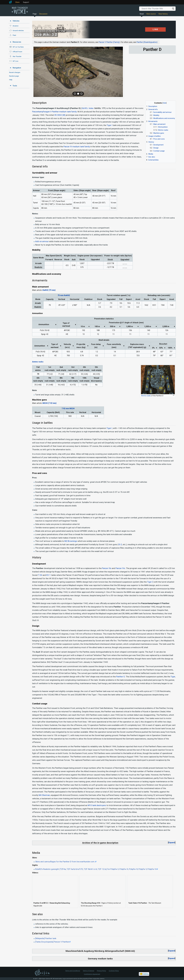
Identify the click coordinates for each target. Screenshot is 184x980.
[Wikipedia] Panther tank (46, 938)
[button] (172, 843)
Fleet (14, 35)
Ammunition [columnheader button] (44, 324)
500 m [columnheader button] (113, 326)
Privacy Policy (101, 971)
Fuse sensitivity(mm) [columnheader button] (114, 346)
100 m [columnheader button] (97, 326)
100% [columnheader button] (170, 348)
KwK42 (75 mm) (49, 290)
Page (35, 14)
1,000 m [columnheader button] (129, 326)
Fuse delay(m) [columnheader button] (96, 346)
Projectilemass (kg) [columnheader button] (81, 346)
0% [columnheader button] (153, 348)
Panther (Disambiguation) (147, 42)
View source (151, 14)
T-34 (40, 575)
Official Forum (17, 52)
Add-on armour (42, 241)
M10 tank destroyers (97, 805)
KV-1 (49, 575)
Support (26, 2)
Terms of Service (88, 971)
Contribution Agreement (92, 974)
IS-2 (120, 544)
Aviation (16, 26)
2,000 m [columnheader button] (166, 326)
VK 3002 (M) (60, 115)
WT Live (15, 61)
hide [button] (165, 103)
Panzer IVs (120, 568)
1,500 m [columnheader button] (148, 326)
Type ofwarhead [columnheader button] (66, 325)
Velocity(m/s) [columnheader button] (67, 346)
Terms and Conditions (73, 971)
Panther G (121, 677)
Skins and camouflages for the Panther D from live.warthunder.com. (65, 862)
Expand (172, 843)
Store (17, 2)
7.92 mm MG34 (68, 409)
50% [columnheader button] (161, 348)
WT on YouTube (18, 47)
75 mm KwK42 (64, 295)
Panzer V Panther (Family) (109, 42)
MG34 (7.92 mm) (49, 403)
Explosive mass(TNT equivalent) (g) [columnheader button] (137, 346)
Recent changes (15, 72)
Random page (14, 76)
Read (142, 14)
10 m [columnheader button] (83, 326)
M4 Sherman (44, 795)
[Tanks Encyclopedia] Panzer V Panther (52, 942)
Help (11, 80)
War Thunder (17, 56)
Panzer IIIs (107, 568)
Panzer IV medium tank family (77, 147)
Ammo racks (38, 362)
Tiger (173, 677)
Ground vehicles (18, 31)
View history (163, 14)
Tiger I (109, 125)
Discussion (43, 14)
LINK (155, 29)
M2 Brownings (71, 541)
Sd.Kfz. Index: (88, 108)
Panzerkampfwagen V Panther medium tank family (54, 112)
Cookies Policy (114, 971)
